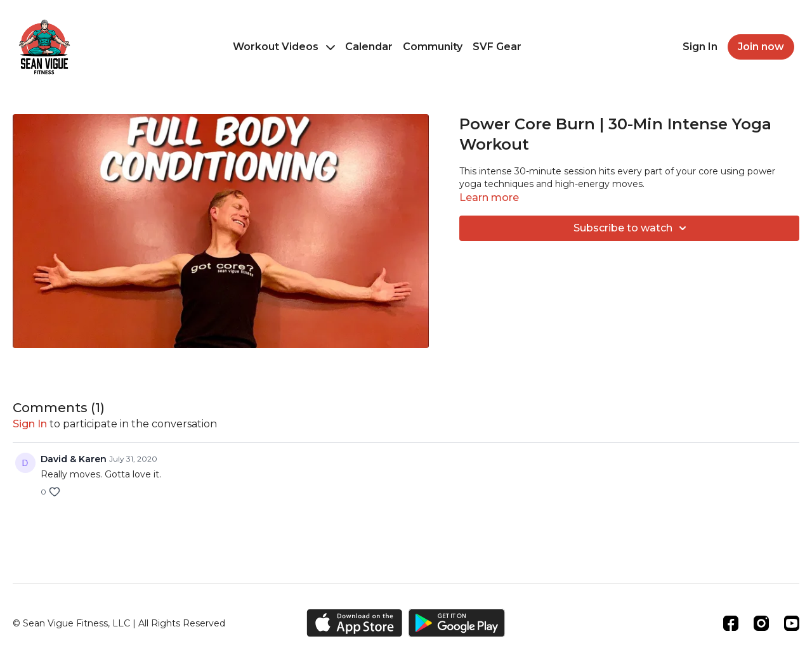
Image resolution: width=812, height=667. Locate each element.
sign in (30, 424)
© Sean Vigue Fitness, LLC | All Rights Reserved (119, 623)
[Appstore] (354, 623)
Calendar (369, 47)
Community (433, 47)
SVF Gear (497, 47)
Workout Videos (284, 47)
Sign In (700, 47)
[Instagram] (761, 623)
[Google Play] (457, 623)
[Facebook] (731, 623)
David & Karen (74, 459)
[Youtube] (792, 623)
